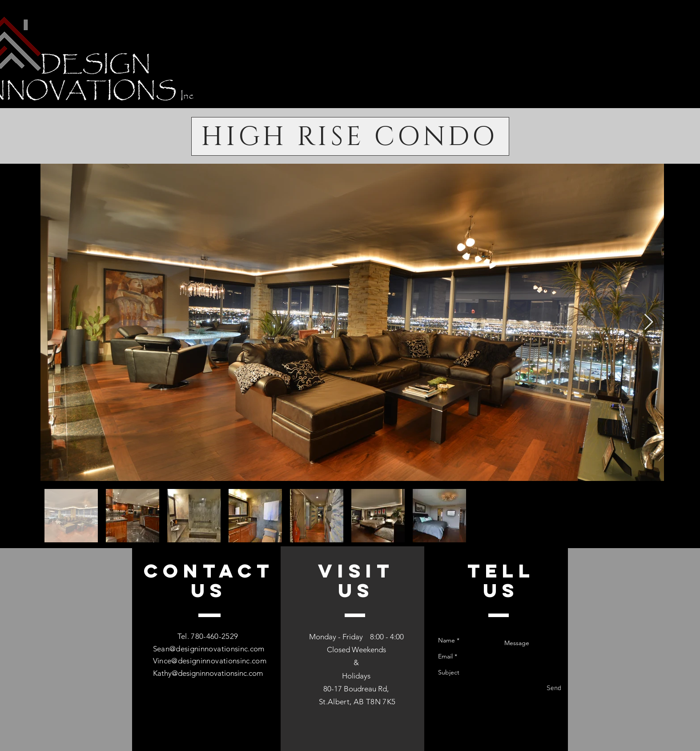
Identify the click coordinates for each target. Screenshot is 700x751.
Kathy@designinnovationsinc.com (208, 673)
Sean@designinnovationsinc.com (209, 649)
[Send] (554, 688)
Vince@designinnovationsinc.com (210, 661)
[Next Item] (649, 322)
